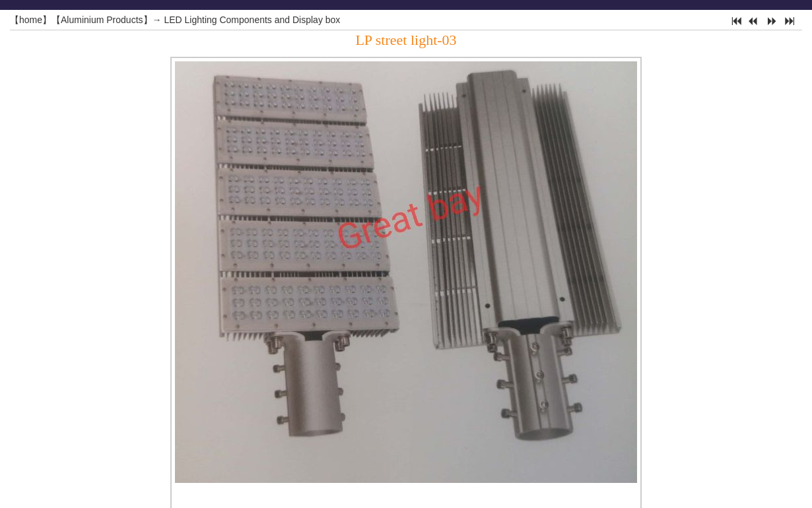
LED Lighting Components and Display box (252, 20)
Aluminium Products (102, 20)
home (31, 20)
